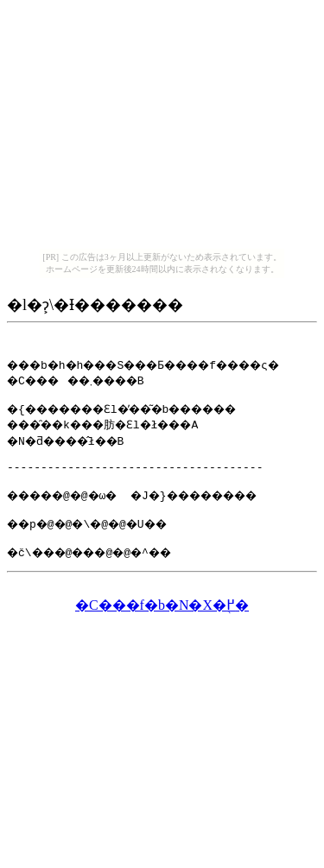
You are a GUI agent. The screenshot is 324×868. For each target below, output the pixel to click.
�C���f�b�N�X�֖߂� (162, 621)
